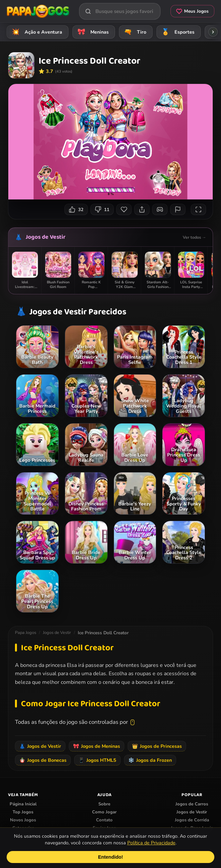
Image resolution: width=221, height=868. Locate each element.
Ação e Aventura (36, 32)
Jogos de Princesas (157, 746)
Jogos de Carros (192, 804)
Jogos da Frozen (150, 760)
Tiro (134, 32)
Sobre (104, 804)
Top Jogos (23, 812)
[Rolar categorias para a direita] (213, 32)
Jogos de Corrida (192, 820)
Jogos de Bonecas (43, 760)
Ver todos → (194, 237)
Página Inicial (23, 804)
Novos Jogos (23, 820)
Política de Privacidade (151, 843)
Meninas (92, 32)
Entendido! (111, 857)
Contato (104, 820)
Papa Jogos (26, 633)
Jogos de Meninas (97, 746)
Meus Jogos (192, 11)
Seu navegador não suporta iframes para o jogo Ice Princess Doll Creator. (111, 142)
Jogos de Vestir (46, 237)
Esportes (177, 32)
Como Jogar (104, 812)
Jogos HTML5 (97, 760)
